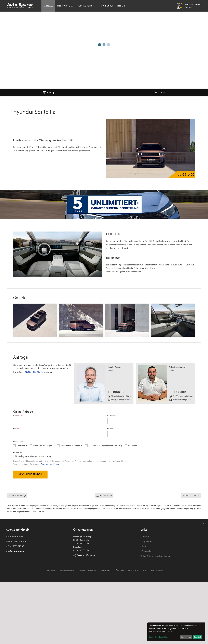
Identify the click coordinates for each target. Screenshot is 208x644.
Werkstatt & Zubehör (86, 555)
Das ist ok (197, 637)
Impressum (146, 541)
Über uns (121, 6)
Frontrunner (107, 6)
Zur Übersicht (104, 496)
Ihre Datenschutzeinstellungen (155, 556)
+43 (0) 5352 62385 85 (32, 372)
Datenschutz (147, 551)
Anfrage (49, 93)
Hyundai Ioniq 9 (17, 496)
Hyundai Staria (191, 496)
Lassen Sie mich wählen (159, 637)
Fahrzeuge (48, 6)
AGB (143, 546)
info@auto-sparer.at (15, 551)
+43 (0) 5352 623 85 (15, 546)
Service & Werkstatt (87, 6)
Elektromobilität (65, 6)
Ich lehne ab (186, 637)
